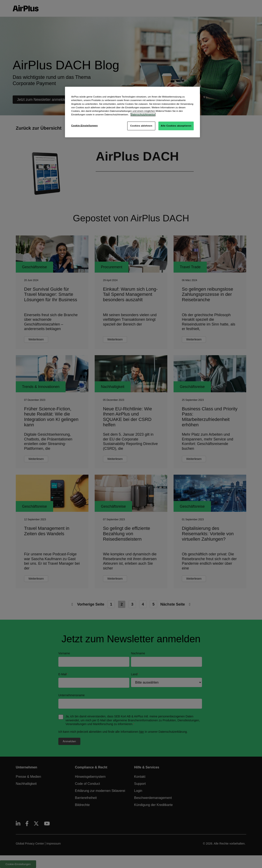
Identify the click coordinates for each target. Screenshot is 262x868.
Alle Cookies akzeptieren (176, 126)
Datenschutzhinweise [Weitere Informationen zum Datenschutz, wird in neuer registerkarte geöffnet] (143, 115)
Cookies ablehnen (141, 126)
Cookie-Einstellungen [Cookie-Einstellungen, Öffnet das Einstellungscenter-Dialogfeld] (84, 126)
